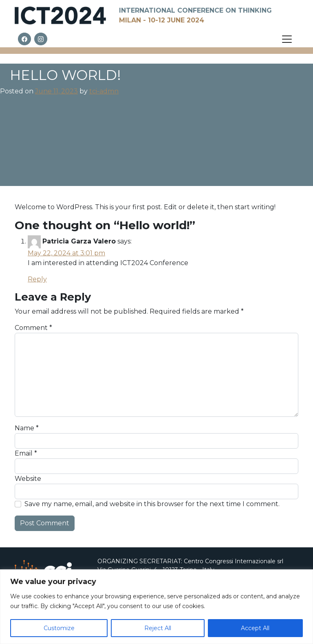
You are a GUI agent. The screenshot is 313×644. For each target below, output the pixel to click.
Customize (59, 628)
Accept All (255, 628)
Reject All (158, 628)
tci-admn (104, 91)
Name (27, 428)
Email (26, 453)
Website (28, 479)
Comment (33, 328)
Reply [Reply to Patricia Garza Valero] (37, 279)
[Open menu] (287, 39)
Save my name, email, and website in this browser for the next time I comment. (152, 504)
